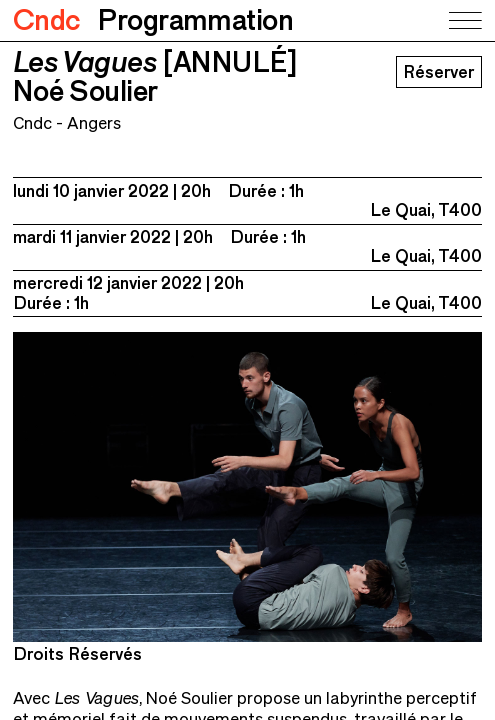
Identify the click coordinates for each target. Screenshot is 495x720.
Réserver (438, 72)
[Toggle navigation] (464, 21)
